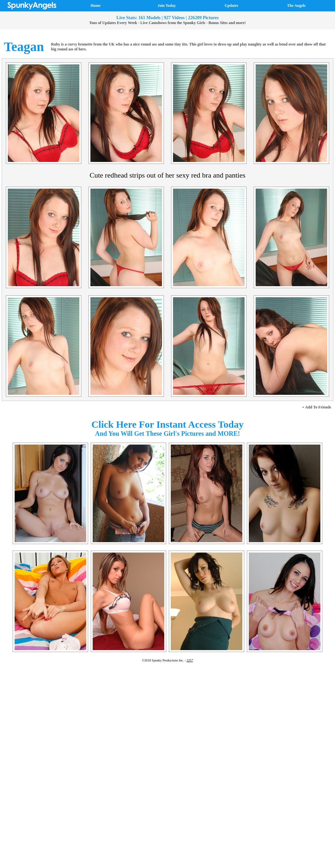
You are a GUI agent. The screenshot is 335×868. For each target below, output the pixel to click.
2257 (190, 660)
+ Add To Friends (317, 407)
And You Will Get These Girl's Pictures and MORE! (167, 434)
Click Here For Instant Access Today (167, 424)
